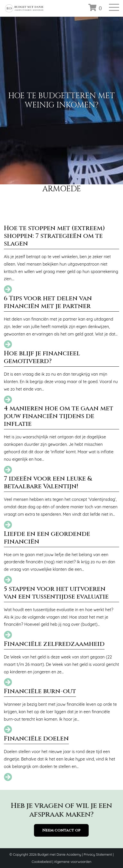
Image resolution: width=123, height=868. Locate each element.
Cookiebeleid (41, 862)
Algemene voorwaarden (73, 862)
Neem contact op (56, 830)
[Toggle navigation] (114, 9)
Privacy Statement (98, 854)
